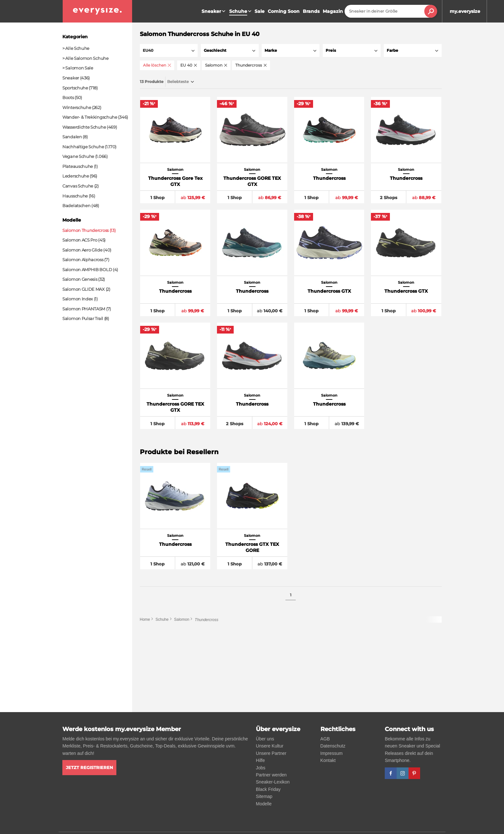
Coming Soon (284, 11)
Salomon (181, 621)
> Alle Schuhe (76, 48)
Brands (311, 11)
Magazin (333, 11)
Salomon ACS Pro (80, 240)
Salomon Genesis (80, 279)
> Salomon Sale (78, 68)
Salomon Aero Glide (82, 250)
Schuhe (162, 621)
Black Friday (268, 789)
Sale (260, 11)
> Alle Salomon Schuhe (85, 58)
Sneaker (214, 11)
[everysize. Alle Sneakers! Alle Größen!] (97, 11)
